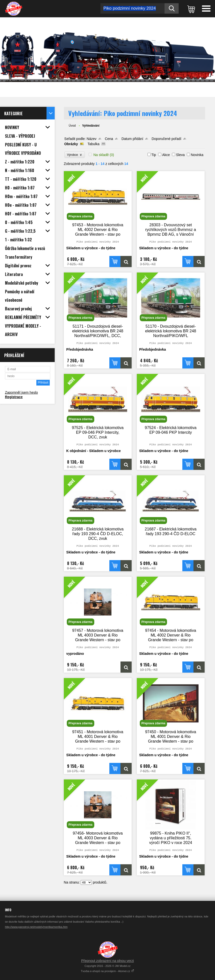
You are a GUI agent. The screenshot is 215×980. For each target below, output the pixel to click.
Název (92, 139)
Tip (154, 155)
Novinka (197, 155)
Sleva (180, 155)
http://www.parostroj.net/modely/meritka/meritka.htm (36, 927)
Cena (109, 139)
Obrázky (71, 144)
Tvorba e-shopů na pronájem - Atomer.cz (107, 971)
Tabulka (94, 144)
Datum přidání (132, 139)
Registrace (14, 397)
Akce (166, 155)
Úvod (72, 126)
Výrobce (75, 155)
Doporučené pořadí (167, 139)
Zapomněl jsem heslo (21, 392)
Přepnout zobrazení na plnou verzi (107, 961)
